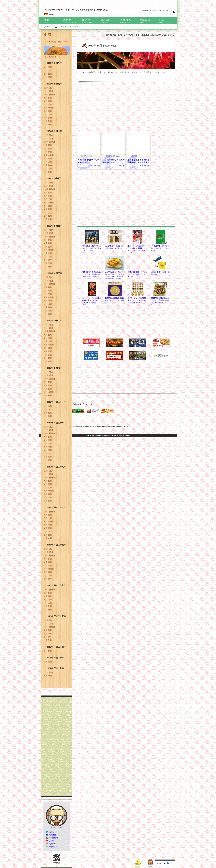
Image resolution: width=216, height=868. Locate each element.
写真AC (52, 844)
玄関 (48, 26)
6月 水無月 (49, 108)
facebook (53, 835)
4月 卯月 (48, 67)
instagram (53, 838)
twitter (52, 832)
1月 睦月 (48, 77)
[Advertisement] (57, 746)
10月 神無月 (50, 95)
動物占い (53, 847)
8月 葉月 (48, 101)
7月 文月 (48, 105)
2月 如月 (48, 74)
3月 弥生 (48, 70)
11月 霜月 (49, 91)
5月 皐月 (48, 111)
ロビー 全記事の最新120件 (56, 42)
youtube (53, 841)
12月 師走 (49, 88)
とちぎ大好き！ (51, 57)
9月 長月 (48, 98)
